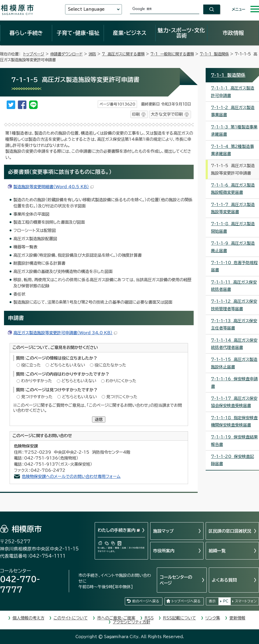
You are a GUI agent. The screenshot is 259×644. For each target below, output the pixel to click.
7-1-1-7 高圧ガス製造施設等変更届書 (233, 208)
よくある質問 (224, 580)
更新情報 (237, 618)
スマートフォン (246, 601)
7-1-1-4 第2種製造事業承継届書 (232, 150)
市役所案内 (164, 551)
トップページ (34, 54)
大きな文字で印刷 (167, 114)
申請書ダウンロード (66, 54)
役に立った (31, 365)
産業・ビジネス (130, 33)
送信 (99, 419)
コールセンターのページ (176, 580)
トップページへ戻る (186, 601)
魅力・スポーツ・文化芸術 (181, 33)
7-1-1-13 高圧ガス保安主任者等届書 (234, 324)
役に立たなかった (110, 365)
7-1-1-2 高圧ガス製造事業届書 (233, 111)
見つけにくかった (122, 397)
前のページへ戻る (146, 601)
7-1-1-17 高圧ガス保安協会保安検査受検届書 (234, 402)
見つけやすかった (37, 397)
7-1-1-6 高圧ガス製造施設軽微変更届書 (233, 189)
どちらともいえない (68, 365)
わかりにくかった (121, 381)
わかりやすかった (37, 381)
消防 (92, 54)
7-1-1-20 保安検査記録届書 (232, 460)
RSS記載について (180, 618)
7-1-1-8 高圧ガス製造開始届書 (233, 227)
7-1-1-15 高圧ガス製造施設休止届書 (234, 363)
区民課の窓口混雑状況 (230, 531)
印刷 (136, 114)
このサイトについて (71, 618)
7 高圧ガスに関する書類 (123, 54)
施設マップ (163, 531)
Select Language (86, 9)
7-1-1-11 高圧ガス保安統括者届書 (234, 286)
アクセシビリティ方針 (132, 622)
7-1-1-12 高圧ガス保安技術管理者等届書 (234, 305)
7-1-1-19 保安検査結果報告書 (234, 441)
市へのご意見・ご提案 (116, 618)
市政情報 (233, 33)
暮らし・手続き (26, 33)
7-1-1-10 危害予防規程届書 (234, 266)
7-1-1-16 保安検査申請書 (234, 383)
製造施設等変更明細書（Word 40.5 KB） (53, 187)
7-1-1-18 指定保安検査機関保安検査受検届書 (234, 421)
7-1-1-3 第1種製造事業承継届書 (234, 131)
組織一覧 (217, 551)
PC (226, 601)
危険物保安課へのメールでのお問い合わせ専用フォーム (71, 476)
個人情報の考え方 (28, 618)
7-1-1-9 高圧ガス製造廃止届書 (233, 247)
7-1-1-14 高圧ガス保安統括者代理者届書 (234, 344)
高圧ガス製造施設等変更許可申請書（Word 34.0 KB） (65, 333)
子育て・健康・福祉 (78, 33)
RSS (149, 618)
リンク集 (213, 618)
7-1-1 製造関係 (214, 54)
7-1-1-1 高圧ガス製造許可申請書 (233, 92)
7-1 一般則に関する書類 (172, 54)
